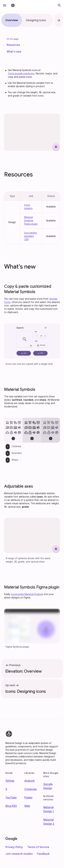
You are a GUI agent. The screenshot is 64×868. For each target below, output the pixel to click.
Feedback (43, 854)
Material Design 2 (49, 822)
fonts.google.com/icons (21, 74)
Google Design (48, 786)
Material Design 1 (49, 809)
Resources (13, 45)
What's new (14, 52)
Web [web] (27, 806)
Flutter (28, 798)
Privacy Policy (14, 847)
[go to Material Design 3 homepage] (13, 5)
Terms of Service (38, 847)
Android (29, 781)
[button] (5, 5)
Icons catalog (28, 207)
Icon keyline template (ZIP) (30, 236)
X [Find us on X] (6, 789)
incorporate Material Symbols (27, 594)
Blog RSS (11, 806)
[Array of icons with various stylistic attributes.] (32, 132)
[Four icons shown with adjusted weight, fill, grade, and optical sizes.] (32, 535)
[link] (13, 45)
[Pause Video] (56, 147)
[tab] (12, 20)
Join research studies (19, 854)
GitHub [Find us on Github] (10, 781)
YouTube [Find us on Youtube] (11, 798)
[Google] (11, 839)
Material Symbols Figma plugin (31, 221)
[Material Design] (9, 734)
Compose (30, 789)
